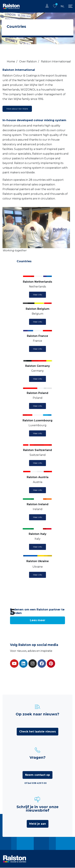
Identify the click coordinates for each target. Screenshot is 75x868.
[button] (37, 620)
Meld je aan (38, 824)
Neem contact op (37, 775)
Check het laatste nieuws (37, 732)
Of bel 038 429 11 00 (35, 783)
